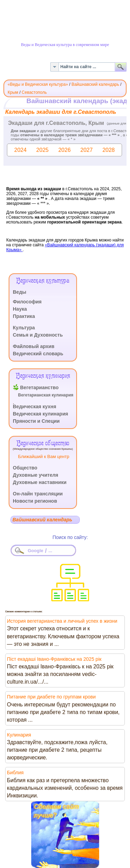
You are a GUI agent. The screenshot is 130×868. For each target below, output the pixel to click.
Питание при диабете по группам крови (51, 697)
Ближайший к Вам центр (44, 456)
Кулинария (19, 735)
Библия (15, 773)
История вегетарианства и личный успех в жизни (62, 621)
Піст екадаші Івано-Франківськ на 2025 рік (54, 659)
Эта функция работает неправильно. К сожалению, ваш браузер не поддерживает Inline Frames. (65, 184)
